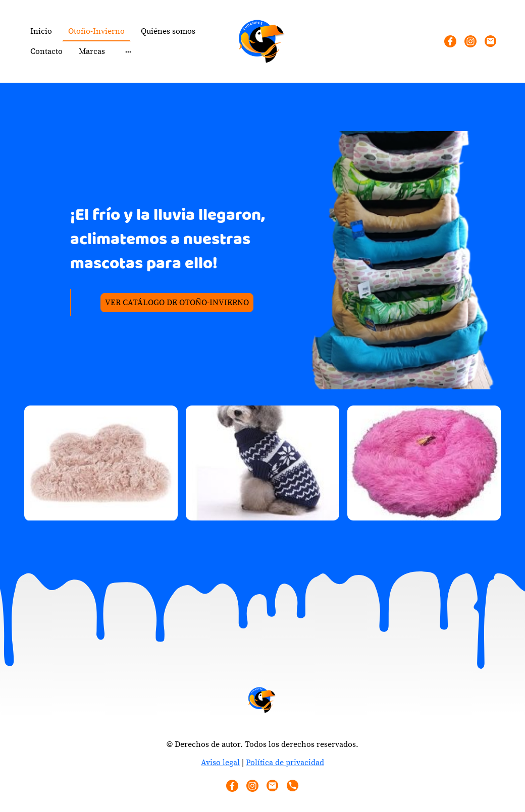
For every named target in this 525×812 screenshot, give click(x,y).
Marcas (92, 51)
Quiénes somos (168, 31)
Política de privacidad (285, 763)
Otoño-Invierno (96, 31)
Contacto (46, 51)
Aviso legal (220, 763)
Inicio (41, 31)
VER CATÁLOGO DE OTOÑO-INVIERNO (177, 303)
